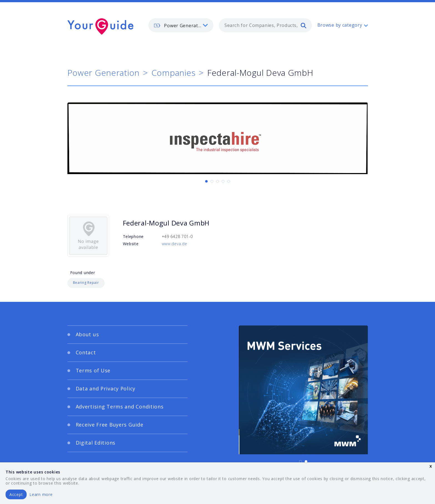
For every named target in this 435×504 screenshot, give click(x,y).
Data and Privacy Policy (106, 388)
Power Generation (104, 73)
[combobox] (265, 25)
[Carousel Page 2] (212, 181)
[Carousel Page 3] (217, 181)
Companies (173, 73)
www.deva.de (174, 244)
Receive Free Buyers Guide (110, 425)
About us (87, 334)
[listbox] (181, 25)
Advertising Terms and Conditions (120, 407)
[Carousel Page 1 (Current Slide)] (206, 181)
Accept (16, 494)
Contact (86, 352)
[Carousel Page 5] (229, 181)
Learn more (41, 494)
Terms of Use (93, 370)
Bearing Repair (86, 283)
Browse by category (340, 25)
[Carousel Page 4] (223, 181)
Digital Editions (96, 443)
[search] (304, 25)
